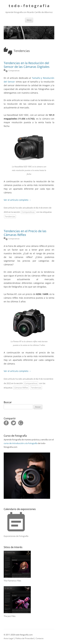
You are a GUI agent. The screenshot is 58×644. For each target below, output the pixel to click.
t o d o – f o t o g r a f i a (29, 6)
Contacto (40, 638)
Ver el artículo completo (17, 200)
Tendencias (10, 216)
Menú (29, 20)
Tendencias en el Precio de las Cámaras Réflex (25, 233)
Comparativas (28, 212)
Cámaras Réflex (21, 388)
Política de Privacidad (25, 638)
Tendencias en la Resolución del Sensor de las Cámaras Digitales (27, 65)
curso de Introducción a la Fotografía (21, 443)
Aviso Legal (9, 638)
